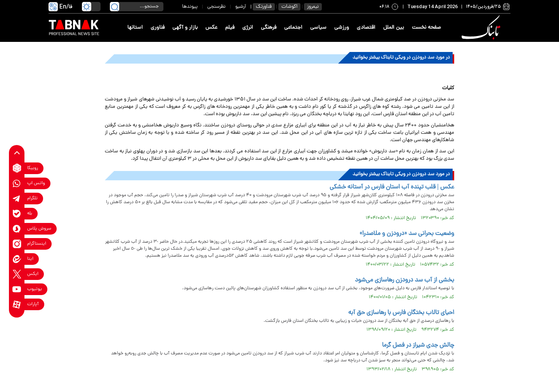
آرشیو (241, 7)
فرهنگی (269, 28)
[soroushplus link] (17, 229)
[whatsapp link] (17, 183)
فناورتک (264, 7)
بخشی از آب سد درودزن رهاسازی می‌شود (404, 280)
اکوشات (289, 7)
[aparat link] (17, 304)
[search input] (137, 7)
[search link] (115, 7)
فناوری (158, 28)
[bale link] (17, 213)
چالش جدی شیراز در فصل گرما (418, 345)
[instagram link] (17, 244)
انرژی (248, 28)
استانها (135, 28)
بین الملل (394, 28)
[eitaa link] (17, 259)
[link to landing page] (482, 28)
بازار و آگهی (185, 28)
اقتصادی (366, 28)
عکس (211, 28)
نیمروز (313, 7)
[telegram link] (17, 198)
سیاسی (318, 28)
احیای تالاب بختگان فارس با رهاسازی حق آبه (401, 313)
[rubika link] (17, 168)
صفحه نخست (426, 28)
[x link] (17, 274)
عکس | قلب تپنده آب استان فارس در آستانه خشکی (392, 187)
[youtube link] (17, 289)
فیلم (230, 28)
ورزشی (342, 28)
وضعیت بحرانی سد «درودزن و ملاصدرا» (407, 234)
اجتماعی (293, 28)
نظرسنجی (216, 7)
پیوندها (190, 7)
